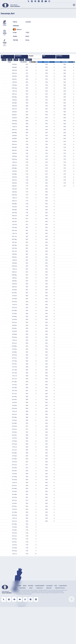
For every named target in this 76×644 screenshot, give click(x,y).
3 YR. (16, 60)
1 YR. (4, 60)
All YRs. (29, 60)
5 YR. (22, 60)
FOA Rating (59, 56)
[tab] (8, 57)
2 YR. (10, 60)
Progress (31, 56)
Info (2, 56)
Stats (44, 56)
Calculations (18, 56)
